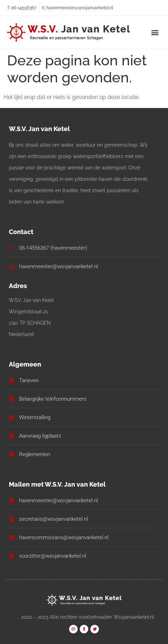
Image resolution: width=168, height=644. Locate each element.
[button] (155, 32)
